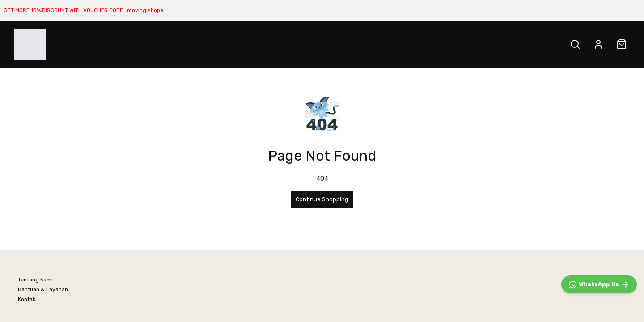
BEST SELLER (78, 44)
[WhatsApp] (599, 284)
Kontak (27, 299)
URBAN (162, 44)
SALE (250, 44)
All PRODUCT (206, 44)
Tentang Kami (35, 280)
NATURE (125, 44)
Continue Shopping (322, 199)
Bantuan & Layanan (43, 289)
